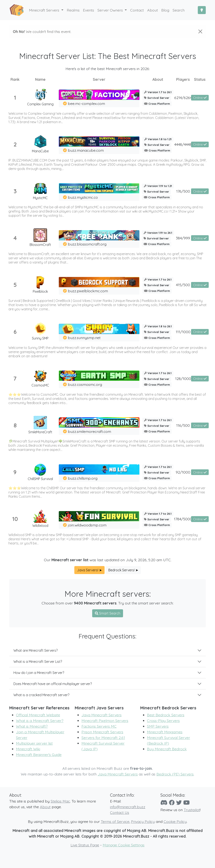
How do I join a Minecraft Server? (39, 673)
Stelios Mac (60, 801)
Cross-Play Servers (163, 721)
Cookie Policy (175, 821)
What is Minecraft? (32, 726)
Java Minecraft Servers (102, 715)
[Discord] (164, 803)
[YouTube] (186, 803)
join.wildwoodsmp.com (87, 525)
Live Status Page (85, 845)
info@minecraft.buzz (128, 807)
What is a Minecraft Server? (40, 721)
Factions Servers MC (99, 726)
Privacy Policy (143, 821)
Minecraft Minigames (165, 732)
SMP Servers (158, 726)
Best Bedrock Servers (166, 715)
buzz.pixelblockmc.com (88, 291)
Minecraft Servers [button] (45, 10)
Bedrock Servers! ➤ (123, 570)
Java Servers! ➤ (89, 570)
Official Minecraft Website (38, 715)
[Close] (200, 31)
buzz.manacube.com (86, 150)
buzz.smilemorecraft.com (89, 431)
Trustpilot (192, 810)
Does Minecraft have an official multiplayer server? (53, 684)
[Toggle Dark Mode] (202, 10)
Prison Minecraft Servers (102, 732)
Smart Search (108, 613)
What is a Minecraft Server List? (38, 662)
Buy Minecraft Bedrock (167, 749)
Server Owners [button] (111, 10)
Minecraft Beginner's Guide (39, 754)
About (45, 807)
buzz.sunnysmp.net (84, 338)
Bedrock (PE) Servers (175, 774)
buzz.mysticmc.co (83, 197)
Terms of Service (115, 821)
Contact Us (120, 812)
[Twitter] (179, 803)
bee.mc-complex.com (86, 103)
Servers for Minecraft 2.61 (103, 737)
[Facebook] (172, 803)
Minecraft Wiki (28, 749)
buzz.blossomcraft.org (87, 244)
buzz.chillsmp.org (83, 478)
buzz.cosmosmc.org (85, 384)
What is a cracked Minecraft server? (41, 695)
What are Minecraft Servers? (35, 650)
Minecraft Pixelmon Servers (105, 721)
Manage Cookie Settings (124, 845)
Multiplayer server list (34, 743)
